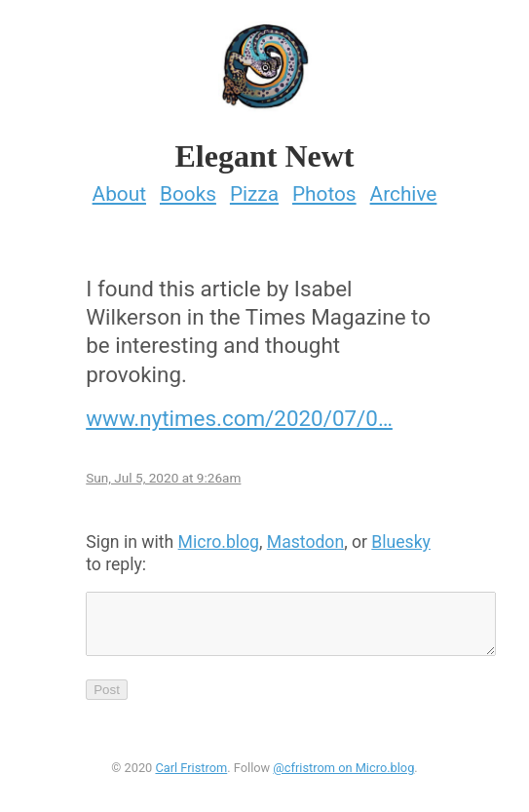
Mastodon (305, 536)
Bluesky (401, 536)
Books (188, 188)
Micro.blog (219, 536)
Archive (404, 188)
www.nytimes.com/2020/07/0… (239, 412)
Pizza (254, 188)
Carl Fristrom (191, 773)
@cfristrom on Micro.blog (343, 773)
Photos (324, 188)
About (119, 188)
